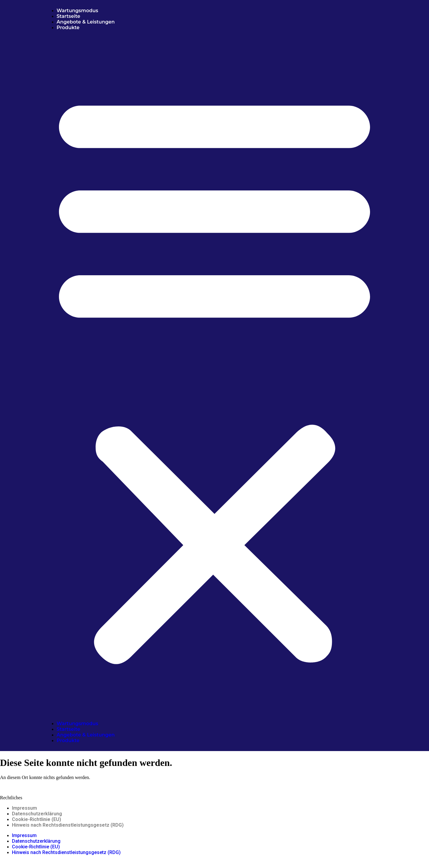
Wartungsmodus (77, 11)
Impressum (24, 808)
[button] (214, 376)
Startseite (68, 16)
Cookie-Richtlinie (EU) (36, 819)
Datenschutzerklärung (37, 814)
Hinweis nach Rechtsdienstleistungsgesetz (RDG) (68, 825)
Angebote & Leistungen (86, 22)
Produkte (68, 28)
